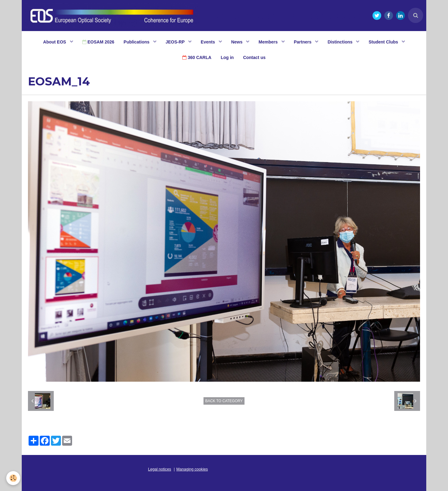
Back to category (224, 401)
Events (208, 42)
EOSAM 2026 (98, 42)
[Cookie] (13, 478)
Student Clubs (384, 42)
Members (269, 42)
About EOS (55, 42)
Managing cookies (192, 469)
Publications (137, 42)
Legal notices (160, 469)
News (237, 42)
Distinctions (341, 42)
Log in (227, 57)
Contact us (254, 57)
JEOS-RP (176, 42)
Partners (303, 42)
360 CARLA (197, 57)
